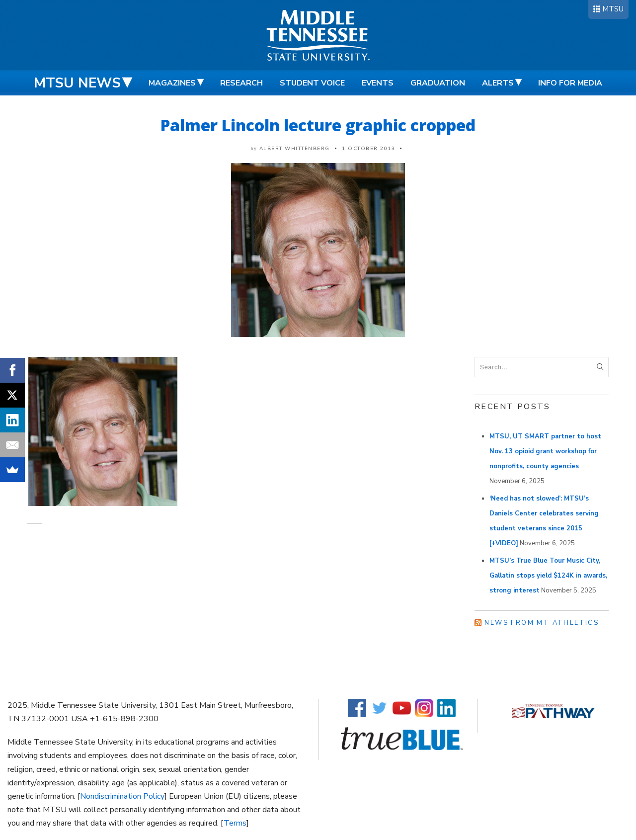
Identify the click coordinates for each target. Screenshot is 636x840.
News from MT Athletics (542, 623)
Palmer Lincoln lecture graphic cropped (318, 125)
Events (378, 83)
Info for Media (570, 83)
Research (241, 83)
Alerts (498, 83)
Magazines (172, 83)
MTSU (613, 9)
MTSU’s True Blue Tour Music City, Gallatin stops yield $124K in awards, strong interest (548, 576)
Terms (235, 823)
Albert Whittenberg (295, 149)
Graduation (438, 83)
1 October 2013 (368, 149)
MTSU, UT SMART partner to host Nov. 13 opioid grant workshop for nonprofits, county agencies (545, 451)
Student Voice (312, 83)
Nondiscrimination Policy (122, 796)
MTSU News (77, 83)
